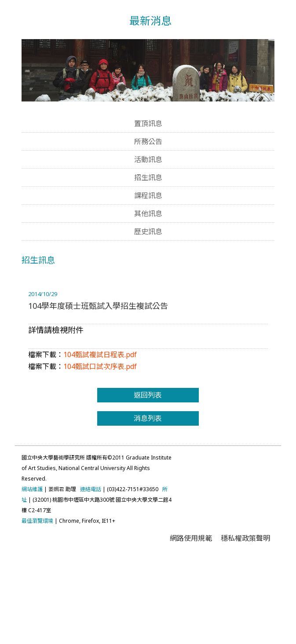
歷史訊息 (148, 317)
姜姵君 (56, 574)
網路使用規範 (191, 623)
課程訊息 (148, 281)
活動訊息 (148, 245)
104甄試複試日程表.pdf (100, 439)
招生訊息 (148, 263)
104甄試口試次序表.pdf (100, 451)
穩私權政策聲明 (245, 623)
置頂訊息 (148, 209)
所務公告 (148, 227)
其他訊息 (148, 299)
